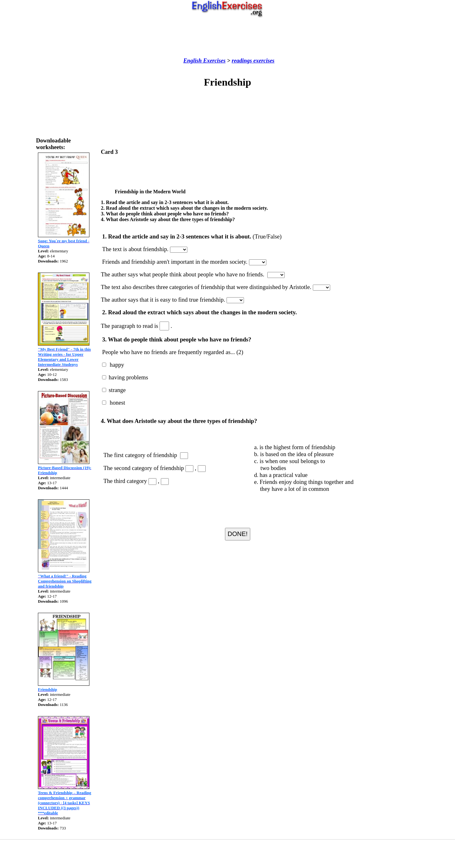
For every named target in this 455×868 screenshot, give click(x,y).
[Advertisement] (227, 38)
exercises (263, 61)
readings (242, 61)
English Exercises (204, 61)
